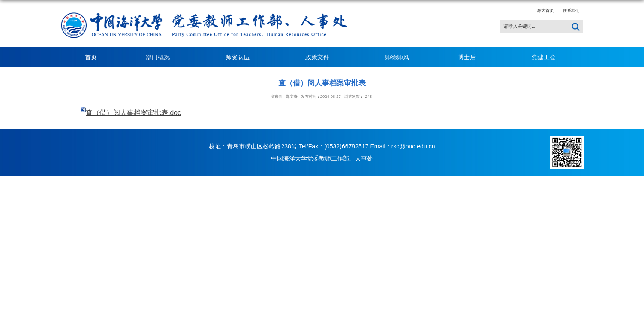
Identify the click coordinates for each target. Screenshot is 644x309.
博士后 (470, 57)
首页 (91, 57)
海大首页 (545, 11)
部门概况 (161, 57)
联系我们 (571, 11)
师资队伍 (241, 57)
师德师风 (397, 57)
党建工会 (544, 57)
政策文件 (321, 57)
